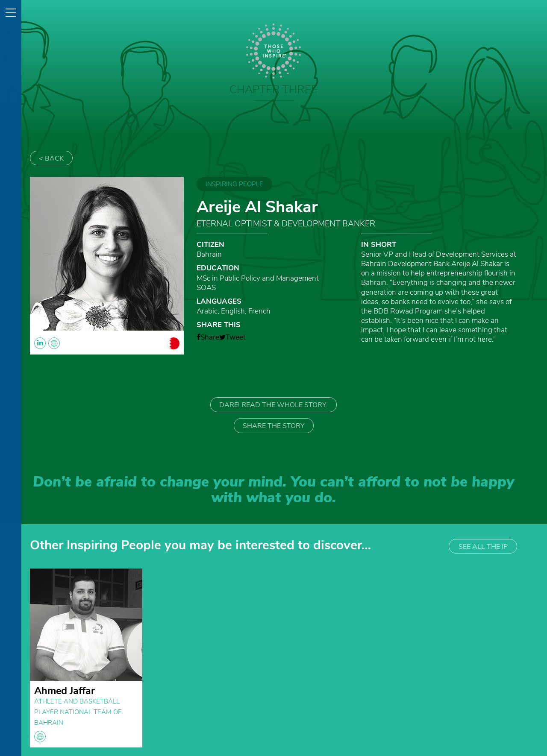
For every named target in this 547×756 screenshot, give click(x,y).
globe (40, 737)
